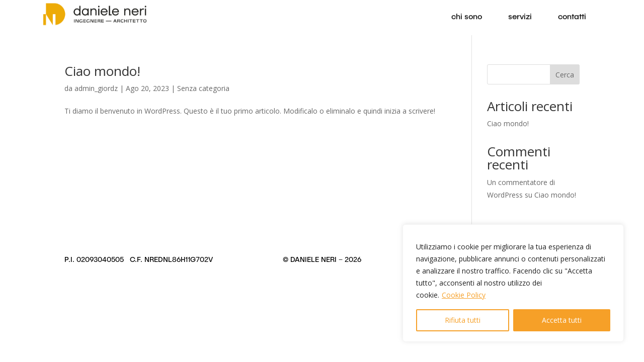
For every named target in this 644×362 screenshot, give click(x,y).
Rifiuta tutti (463, 320)
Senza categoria (203, 88)
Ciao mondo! (102, 71)
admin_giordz (96, 88)
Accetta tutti (562, 320)
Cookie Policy (464, 295)
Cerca (565, 75)
